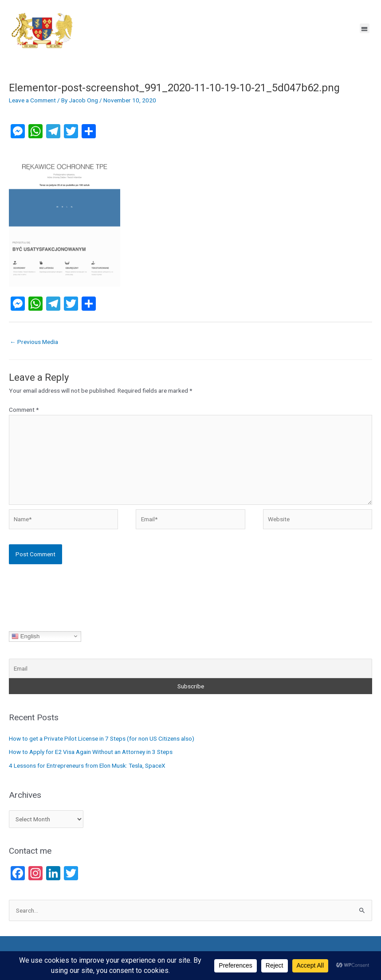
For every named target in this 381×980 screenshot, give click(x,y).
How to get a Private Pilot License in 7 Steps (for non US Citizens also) (102, 738)
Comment (24, 410)
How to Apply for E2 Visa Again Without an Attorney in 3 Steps (91, 752)
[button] (365, 29)
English (26, 636)
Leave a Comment (32, 100)
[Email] (190, 669)
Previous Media (34, 342)
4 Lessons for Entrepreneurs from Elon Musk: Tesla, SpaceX (87, 765)
